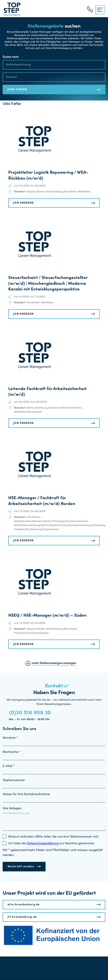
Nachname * (12, 752)
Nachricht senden (21, 867)
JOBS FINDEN (17, 90)
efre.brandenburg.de (24, 905)
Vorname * (10, 738)
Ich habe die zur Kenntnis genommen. (52, 844)
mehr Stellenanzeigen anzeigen (54, 663)
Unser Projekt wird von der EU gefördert (49, 893)
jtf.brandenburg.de (22, 917)
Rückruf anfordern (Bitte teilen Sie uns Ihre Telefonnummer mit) (53, 837)
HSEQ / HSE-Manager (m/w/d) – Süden (47, 616)
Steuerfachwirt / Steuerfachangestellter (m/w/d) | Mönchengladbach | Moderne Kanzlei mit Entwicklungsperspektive (48, 284)
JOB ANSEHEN (23, 203)
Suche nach (11, 57)
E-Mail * (9, 766)
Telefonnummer (14, 780)
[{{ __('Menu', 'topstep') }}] (100, 10)
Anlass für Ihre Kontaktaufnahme (26, 794)
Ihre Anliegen (12, 809)
